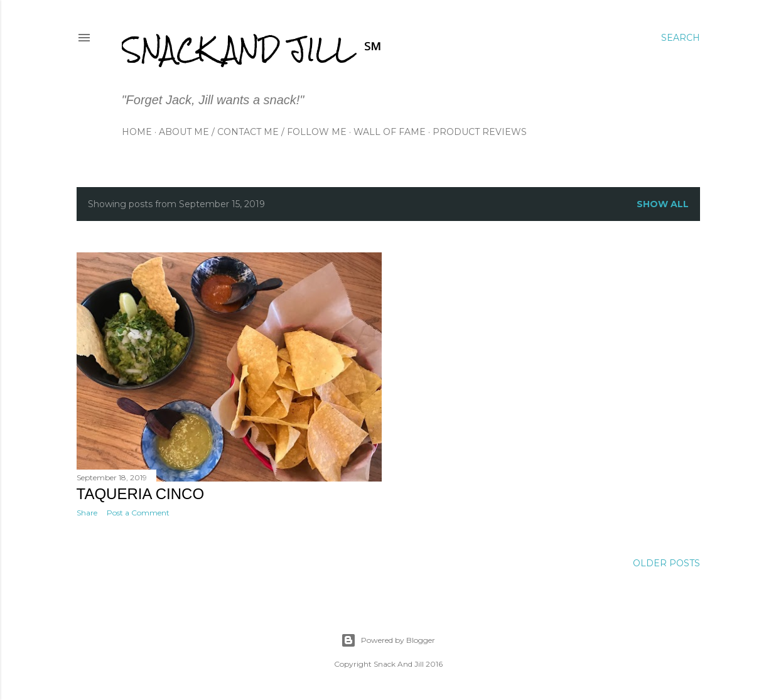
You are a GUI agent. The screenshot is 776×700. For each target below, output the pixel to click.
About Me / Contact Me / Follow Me (253, 132)
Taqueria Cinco (141, 494)
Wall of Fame (390, 132)
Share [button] (87, 513)
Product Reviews (480, 132)
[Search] (681, 38)
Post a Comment (138, 513)
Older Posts (666, 563)
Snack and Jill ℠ (252, 49)
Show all (663, 204)
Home (137, 132)
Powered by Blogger (388, 640)
